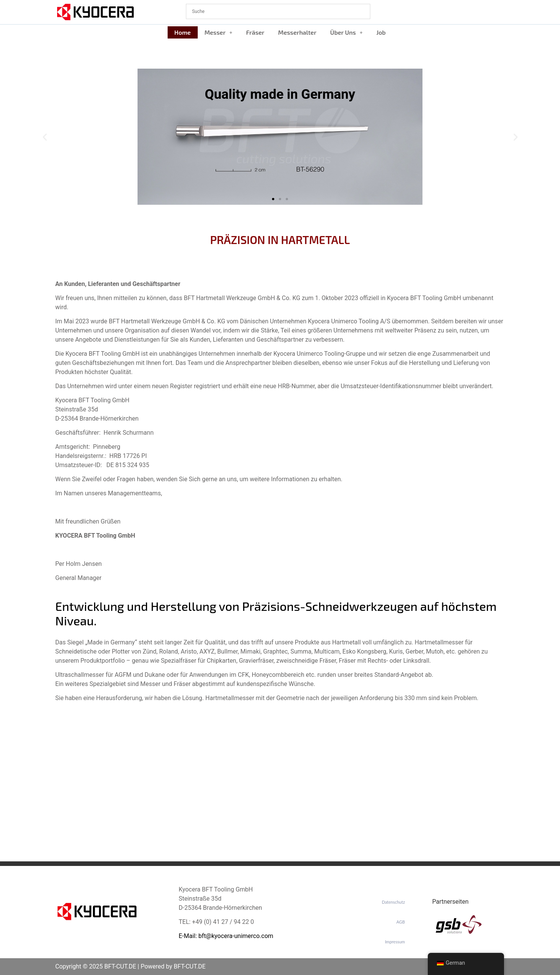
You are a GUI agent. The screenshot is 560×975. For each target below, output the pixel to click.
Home (183, 32)
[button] (218, 32)
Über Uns (347, 32)
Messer (218, 32)
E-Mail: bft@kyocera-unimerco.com (226, 936)
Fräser (255, 32)
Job (381, 32)
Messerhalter (297, 32)
